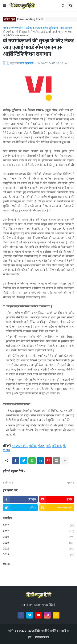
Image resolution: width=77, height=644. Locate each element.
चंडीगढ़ (33, 446)
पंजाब (41, 446)
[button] (4, 6)
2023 (38, 543)
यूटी (48, 446)
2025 (38, 532)
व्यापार (6, 450)
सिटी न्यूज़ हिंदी (42, 631)
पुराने (70, 483)
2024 (38, 537)
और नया (9, 483)
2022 (38, 549)
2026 (38, 526)
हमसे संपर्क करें (42, 637)
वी (64, 446)
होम (29, 637)
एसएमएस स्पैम (20, 446)
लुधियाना (56, 446)
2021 (38, 555)
